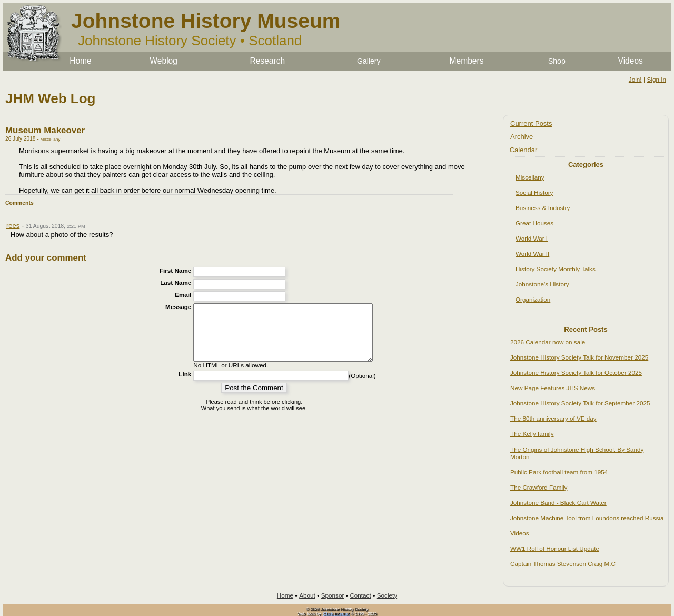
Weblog (163, 61)
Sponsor (333, 595)
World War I (532, 238)
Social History (534, 192)
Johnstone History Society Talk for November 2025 (579, 357)
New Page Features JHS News (553, 388)
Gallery (369, 61)
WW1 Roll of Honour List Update (555, 548)
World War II (532, 254)
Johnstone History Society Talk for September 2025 (580, 403)
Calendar (524, 150)
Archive (522, 137)
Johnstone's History (542, 284)
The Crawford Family (539, 487)
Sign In (657, 79)
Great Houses (534, 223)
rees (13, 226)
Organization (533, 299)
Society (387, 595)
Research (267, 61)
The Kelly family (532, 434)
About (307, 595)
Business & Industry (543, 208)
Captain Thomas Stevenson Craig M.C (563, 564)
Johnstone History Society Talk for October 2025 (576, 372)
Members (467, 61)
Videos (631, 61)
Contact (360, 595)
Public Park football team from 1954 (559, 472)
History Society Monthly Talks (556, 269)
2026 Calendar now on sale (548, 342)
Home (81, 61)
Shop (557, 61)
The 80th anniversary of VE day (553, 418)
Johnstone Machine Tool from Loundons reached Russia (587, 518)
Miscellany (530, 177)
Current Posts (531, 123)
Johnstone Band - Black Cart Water (558, 503)
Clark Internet (336, 614)
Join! (635, 79)
